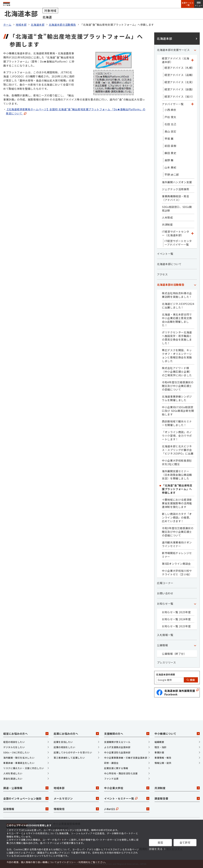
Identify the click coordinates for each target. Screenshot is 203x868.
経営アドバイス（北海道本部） (175, 60)
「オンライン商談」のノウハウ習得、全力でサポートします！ (177, 436)
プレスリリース (166, 662)
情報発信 (76, 809)
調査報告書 (177, 798)
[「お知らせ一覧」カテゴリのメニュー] (195, 604)
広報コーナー (165, 583)
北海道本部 (38, 25)
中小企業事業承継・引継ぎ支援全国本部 (126, 758)
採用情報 (26, 809)
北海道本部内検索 (166, 674)
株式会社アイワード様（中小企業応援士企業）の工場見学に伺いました (177, 372)
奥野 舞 (169, 160)
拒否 (160, 842)
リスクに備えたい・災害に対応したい (24, 768)
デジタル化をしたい (14, 747)
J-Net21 (127, 809)
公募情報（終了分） (174, 654)
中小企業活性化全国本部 (117, 752)
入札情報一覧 (165, 635)
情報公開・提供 (163, 763)
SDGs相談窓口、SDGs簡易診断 (177, 209)
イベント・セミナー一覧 (127, 798)
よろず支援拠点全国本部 (117, 747)
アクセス (162, 274)
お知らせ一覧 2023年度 (176, 626)
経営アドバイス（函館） (179, 75)
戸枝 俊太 (170, 117)
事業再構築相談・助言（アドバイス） (175, 198)
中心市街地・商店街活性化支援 (121, 773)
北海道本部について (169, 264)
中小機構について (177, 734)
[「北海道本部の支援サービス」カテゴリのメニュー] (195, 50)
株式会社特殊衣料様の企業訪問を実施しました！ (177, 295)
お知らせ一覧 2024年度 (176, 619)
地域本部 (21, 25)
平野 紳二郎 (172, 175)
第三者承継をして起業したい (69, 758)
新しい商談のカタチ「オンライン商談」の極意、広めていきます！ (177, 517)
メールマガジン (76, 798)
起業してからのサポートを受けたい (73, 752)
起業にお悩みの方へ (76, 734)
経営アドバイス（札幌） (179, 68)
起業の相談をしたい (65, 747)
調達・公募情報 (26, 788)
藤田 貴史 (170, 153)
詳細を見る (156, 849)
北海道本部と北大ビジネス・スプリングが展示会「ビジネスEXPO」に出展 (178, 450)
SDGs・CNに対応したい (16, 752)
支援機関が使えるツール (117, 742)
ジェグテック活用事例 (175, 189)
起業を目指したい (63, 742)
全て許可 (185, 842)
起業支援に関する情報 (116, 768)
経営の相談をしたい (14, 742)
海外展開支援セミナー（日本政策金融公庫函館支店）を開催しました (177, 475)
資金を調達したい (13, 779)
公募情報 (162, 645)
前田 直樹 (170, 146)
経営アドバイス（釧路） (179, 89)
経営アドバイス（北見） (179, 82)
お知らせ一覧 (165, 604)
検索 (191, 680)
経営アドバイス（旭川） (179, 96)
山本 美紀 (170, 167)
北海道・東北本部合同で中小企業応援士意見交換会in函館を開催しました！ (177, 320)
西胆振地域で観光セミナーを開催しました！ (177, 423)
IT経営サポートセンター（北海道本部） (176, 233)
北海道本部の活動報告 (62, 25)
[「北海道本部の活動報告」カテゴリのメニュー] (195, 285)
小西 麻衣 (170, 110)
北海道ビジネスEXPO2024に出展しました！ (178, 306)
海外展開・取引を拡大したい (19, 758)
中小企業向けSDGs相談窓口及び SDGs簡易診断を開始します (178, 411)
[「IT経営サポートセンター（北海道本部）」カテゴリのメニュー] (192, 233)
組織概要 (159, 742)
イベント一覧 (165, 254)
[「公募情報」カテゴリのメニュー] (195, 645)
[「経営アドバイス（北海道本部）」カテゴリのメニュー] (192, 60)
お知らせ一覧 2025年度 (176, 612)
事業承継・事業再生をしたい (19, 763)
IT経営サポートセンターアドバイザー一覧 (178, 243)
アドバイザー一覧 (173, 104)
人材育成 (167, 217)
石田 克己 (170, 124)
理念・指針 (161, 747)
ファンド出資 (111, 779)
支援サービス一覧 (188, 4)
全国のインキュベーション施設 (26, 798)
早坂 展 (169, 139)
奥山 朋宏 (170, 131)
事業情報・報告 (163, 758)
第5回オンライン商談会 (176, 564)
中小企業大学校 (127, 788)
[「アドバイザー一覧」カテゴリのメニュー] (192, 104)
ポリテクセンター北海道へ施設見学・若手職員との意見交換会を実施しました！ (177, 338)
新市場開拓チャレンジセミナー (177, 555)
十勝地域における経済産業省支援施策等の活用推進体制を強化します (177, 503)
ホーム (7, 25)
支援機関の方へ (127, 734)
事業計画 (159, 752)
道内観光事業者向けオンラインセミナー (177, 544)
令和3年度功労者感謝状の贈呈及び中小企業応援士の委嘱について (178, 532)
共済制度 (167, 224)
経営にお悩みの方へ (26, 734)
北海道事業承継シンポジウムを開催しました (177, 398)
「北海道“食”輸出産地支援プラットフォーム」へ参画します (177, 489)
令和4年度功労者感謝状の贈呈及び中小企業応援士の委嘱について (178, 386)
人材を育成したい (13, 773)
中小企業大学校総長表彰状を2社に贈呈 (177, 462)
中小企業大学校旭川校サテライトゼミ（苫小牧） (177, 572)
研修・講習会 (111, 763)
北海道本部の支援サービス (173, 50)
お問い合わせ (165, 593)
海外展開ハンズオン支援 (177, 182)
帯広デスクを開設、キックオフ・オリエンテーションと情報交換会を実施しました (177, 355)
